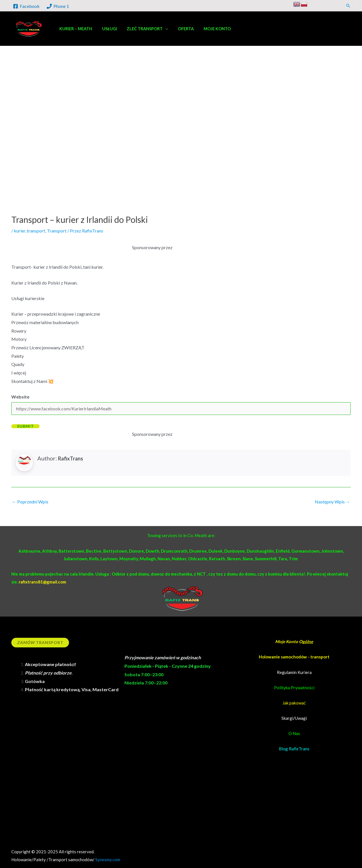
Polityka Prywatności (294, 688)
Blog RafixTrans (294, 749)
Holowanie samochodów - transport (294, 657)
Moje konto (210, 29)
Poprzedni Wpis (30, 502)
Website (20, 397)
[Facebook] (26, 6)
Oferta (180, 29)
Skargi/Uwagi (294, 718)
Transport (57, 231)
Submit (25, 426)
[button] (348, 6)
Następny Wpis (332, 502)
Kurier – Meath (75, 29)
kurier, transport (30, 231)
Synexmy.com (108, 860)
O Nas (294, 733)
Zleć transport (141, 29)
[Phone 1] (58, 6)
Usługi (107, 29)
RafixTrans (71, 458)
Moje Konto (287, 641)
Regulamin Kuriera (294, 672)
